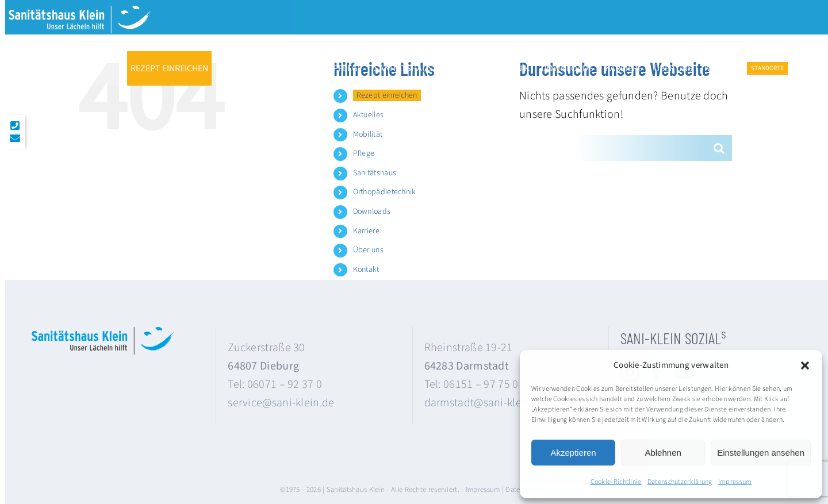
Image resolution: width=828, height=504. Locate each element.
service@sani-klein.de (281, 403)
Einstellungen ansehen (761, 453)
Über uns (368, 250)
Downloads (372, 211)
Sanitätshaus (375, 173)
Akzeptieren (573, 453)
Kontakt (366, 270)
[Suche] (719, 148)
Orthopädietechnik (385, 192)
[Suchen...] (613, 148)
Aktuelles (369, 115)
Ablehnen (663, 453)
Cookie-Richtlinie (616, 482)
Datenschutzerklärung (680, 482)
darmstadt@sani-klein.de (485, 403)
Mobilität (368, 134)
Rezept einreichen (387, 95)
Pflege (364, 153)
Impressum (735, 482)
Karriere (366, 231)
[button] (805, 366)
